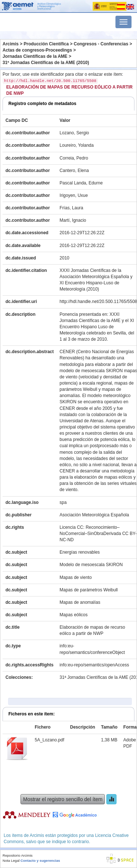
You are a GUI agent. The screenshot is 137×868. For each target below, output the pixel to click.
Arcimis (11, 44)
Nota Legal (11, 860)
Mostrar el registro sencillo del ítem (63, 799)
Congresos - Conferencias (101, 44)
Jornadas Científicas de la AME (35, 56)
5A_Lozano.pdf (50, 740)
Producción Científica (46, 44)
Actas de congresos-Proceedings (37, 50)
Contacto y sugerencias (40, 860)
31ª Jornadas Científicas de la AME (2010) (46, 63)
